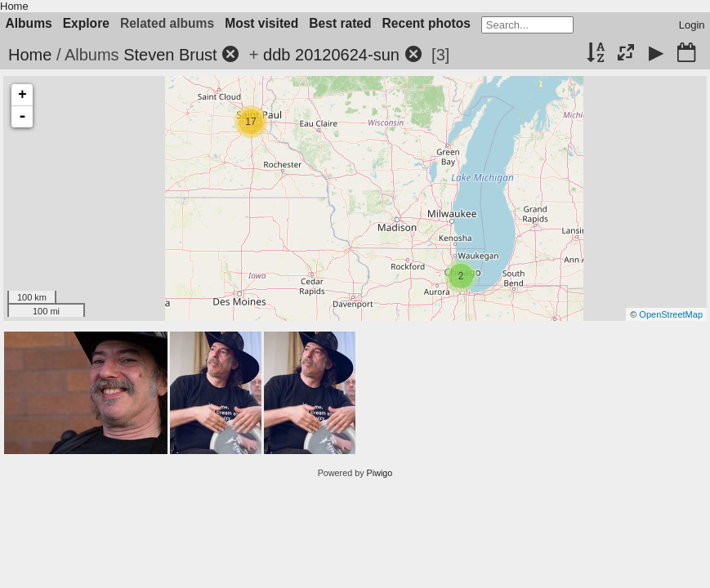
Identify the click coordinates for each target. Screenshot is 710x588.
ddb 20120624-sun (331, 55)
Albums (29, 23)
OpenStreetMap (671, 314)
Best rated (340, 23)
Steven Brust (170, 55)
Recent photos (426, 23)
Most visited (261, 23)
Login (692, 25)
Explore (86, 23)
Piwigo (380, 473)
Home (14, 6)
